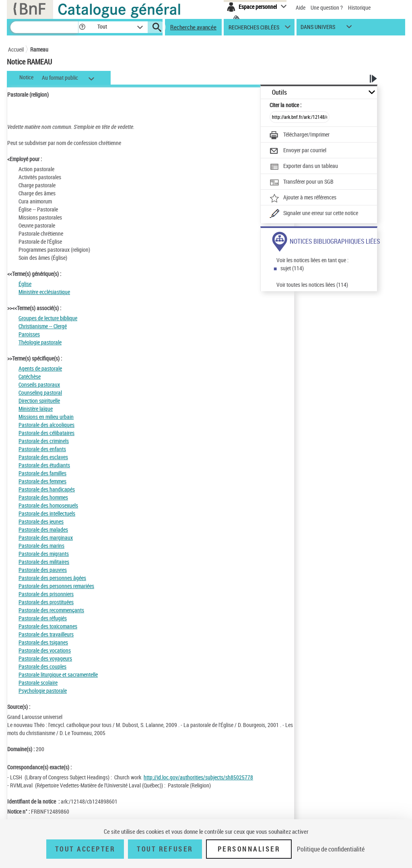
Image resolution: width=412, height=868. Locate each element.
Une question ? (327, 7)
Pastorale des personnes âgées (52, 578)
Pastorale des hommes (43, 497)
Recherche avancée (193, 27)
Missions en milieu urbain (46, 417)
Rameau (39, 49)
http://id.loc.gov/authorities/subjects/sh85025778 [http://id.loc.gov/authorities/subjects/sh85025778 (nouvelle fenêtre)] (198, 777)
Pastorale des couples (42, 666)
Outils (279, 92)
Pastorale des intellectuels (47, 513)
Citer (285, 105)
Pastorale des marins (41, 546)
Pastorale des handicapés (47, 489)
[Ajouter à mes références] (303, 198)
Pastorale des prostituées (46, 602)
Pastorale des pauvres (43, 570)
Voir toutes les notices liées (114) (312, 285)
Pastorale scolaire (38, 683)
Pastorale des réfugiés (43, 618)
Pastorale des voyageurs (45, 658)
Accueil (16, 49)
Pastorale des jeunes (41, 521)
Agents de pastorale (40, 368)
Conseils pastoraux (39, 384)
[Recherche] (44, 27)
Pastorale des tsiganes (43, 642)
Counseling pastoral (40, 393)
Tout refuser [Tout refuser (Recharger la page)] (165, 849)
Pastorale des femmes (42, 481)
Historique (359, 7)
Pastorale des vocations (45, 650)
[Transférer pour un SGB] (302, 182)
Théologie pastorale (40, 342)
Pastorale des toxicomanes (48, 626)
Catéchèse (30, 376)
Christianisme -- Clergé (43, 326)
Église (25, 284)
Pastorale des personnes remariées (56, 586)
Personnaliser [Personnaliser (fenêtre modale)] (249, 849)
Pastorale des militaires (44, 562)
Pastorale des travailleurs (46, 634)
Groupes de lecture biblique (48, 318)
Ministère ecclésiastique (44, 292)
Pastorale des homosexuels (48, 505)
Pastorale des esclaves (43, 457)
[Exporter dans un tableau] (304, 167)
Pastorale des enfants (42, 449)
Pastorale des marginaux (46, 538)
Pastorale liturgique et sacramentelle (58, 674)
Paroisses (29, 334)
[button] (82, 27)
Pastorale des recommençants (51, 610)
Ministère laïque (36, 409)
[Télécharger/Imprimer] (300, 135)
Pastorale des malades (43, 529)
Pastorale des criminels (44, 441)
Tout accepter (85, 849)
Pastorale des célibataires (46, 433)
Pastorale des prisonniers (46, 594)
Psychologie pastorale (43, 691)
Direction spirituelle (39, 401)
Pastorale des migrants (44, 554)
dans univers (318, 29)
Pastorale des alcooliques (46, 425)
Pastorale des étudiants (44, 465)
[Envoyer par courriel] (298, 151)
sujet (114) (292, 268)
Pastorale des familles (42, 473)
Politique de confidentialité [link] (331, 849)
